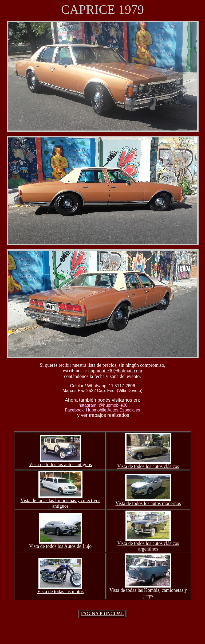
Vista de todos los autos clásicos (148, 466)
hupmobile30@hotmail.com (115, 371)
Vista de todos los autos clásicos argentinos (148, 546)
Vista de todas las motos (60, 592)
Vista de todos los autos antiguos (60, 464)
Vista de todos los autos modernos (148, 503)
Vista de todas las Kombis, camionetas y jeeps (148, 593)
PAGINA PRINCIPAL (102, 614)
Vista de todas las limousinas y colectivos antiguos (60, 503)
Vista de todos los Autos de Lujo (60, 546)
